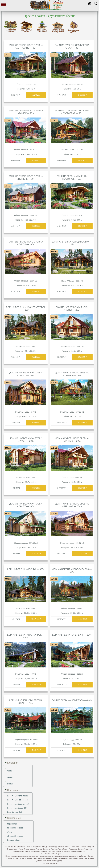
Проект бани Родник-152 (17, 800)
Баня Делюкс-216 (15, 812)
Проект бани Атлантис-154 (18, 796)
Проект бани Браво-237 (17, 808)
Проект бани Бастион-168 (18, 804)
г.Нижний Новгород (15, 828)
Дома (9, 771)
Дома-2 (10, 777)
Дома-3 (10, 784)
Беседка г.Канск (14, 840)
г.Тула (10, 832)
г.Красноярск (13, 824)
